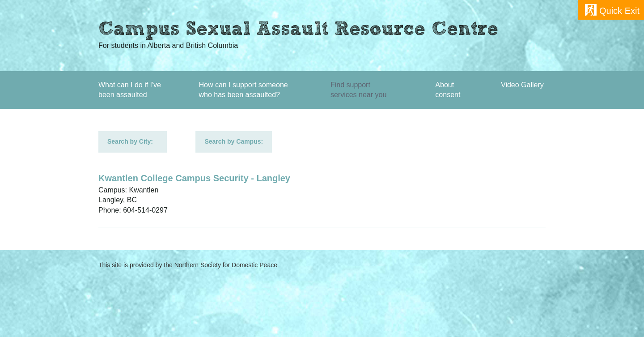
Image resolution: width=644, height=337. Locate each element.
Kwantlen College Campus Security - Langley (194, 178)
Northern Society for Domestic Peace (226, 265)
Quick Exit (619, 11)
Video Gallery (522, 85)
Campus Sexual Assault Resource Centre (298, 30)
